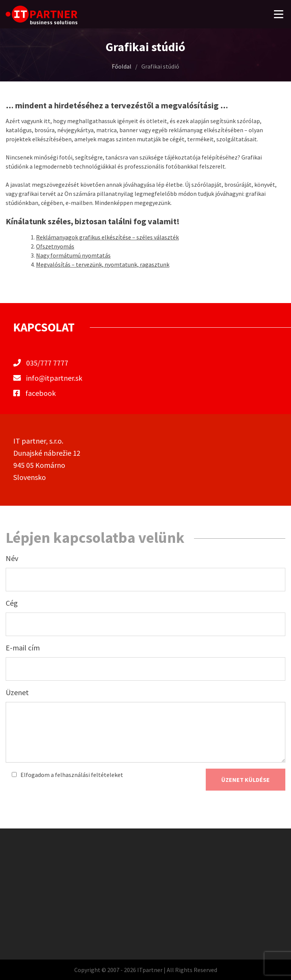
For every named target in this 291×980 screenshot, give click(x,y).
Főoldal (122, 66)
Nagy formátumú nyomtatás (73, 255)
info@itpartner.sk (54, 378)
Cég (12, 603)
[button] (279, 14)
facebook (34, 393)
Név (12, 558)
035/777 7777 (47, 363)
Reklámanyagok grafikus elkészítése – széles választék (107, 237)
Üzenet (17, 692)
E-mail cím (23, 648)
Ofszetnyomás (55, 246)
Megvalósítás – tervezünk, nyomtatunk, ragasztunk (103, 264)
